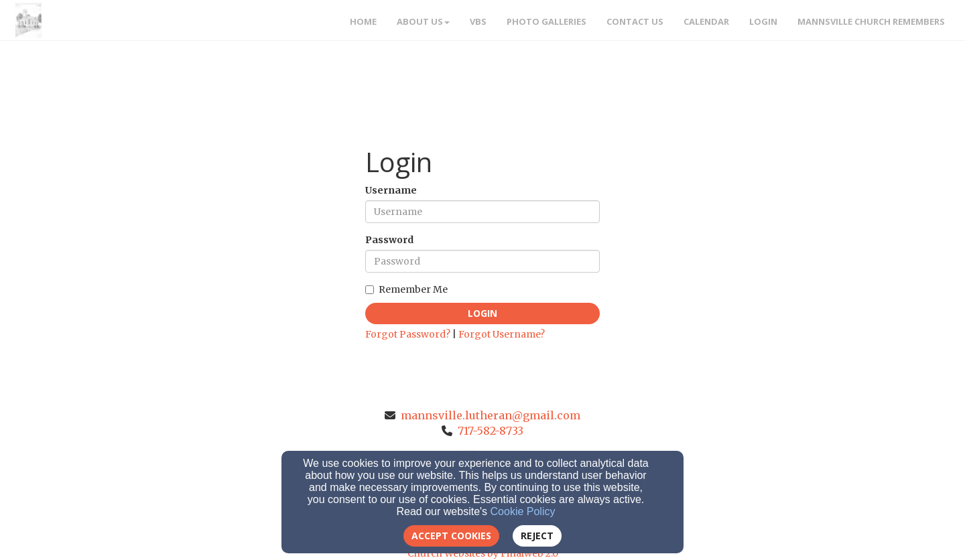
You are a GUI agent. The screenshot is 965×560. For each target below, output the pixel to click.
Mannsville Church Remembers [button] (871, 21)
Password (389, 240)
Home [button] (363, 21)
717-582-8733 (491, 431)
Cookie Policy (523, 511)
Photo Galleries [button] (546, 21)
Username (391, 190)
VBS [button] (478, 21)
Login (482, 313)
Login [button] (763, 21)
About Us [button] (423, 21)
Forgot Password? (408, 334)
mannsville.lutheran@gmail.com (491, 415)
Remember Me (406, 289)
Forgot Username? (502, 334)
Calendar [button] (706, 21)
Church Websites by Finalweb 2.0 (483, 553)
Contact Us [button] (635, 21)
